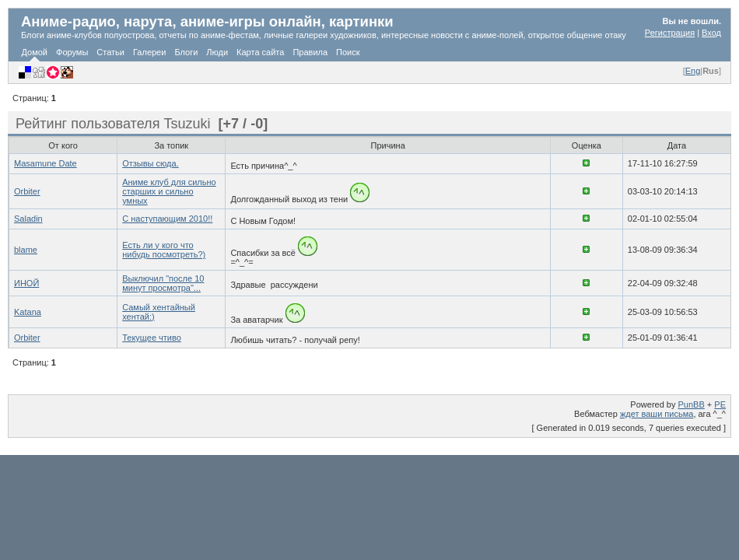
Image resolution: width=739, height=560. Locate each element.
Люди (217, 52)
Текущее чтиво (152, 338)
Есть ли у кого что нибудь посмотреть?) (164, 250)
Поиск (348, 52)
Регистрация (670, 33)
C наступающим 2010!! (167, 219)
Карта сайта (260, 52)
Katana (28, 312)
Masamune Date (46, 163)
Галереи (149, 52)
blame (26, 250)
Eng (693, 71)
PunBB (692, 404)
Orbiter (27, 191)
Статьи (110, 52)
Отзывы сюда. (150, 163)
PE (720, 404)
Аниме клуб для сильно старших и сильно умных (169, 191)
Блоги (186, 52)
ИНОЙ (26, 283)
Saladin (28, 219)
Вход (711, 33)
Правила (310, 52)
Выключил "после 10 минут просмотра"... (163, 283)
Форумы (72, 52)
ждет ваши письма (657, 414)
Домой (35, 52)
